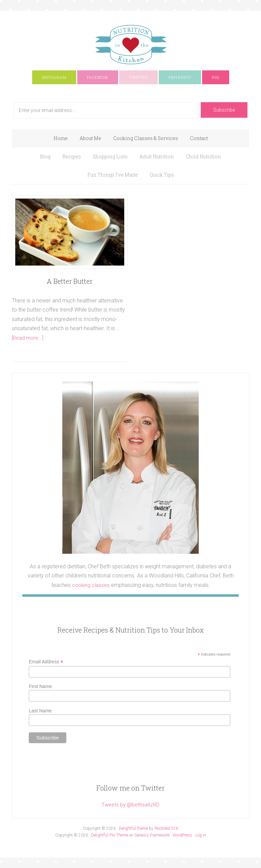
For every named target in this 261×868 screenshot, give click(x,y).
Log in (201, 835)
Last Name (40, 711)
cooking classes (91, 585)
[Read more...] (29, 338)
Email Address (46, 661)
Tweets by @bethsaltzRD (131, 804)
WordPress (182, 835)
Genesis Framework (152, 835)
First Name (40, 686)
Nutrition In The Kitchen (130, 45)
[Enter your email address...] (106, 110)
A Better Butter (70, 281)
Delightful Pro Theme (110, 835)
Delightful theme (133, 828)
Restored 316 (166, 828)
